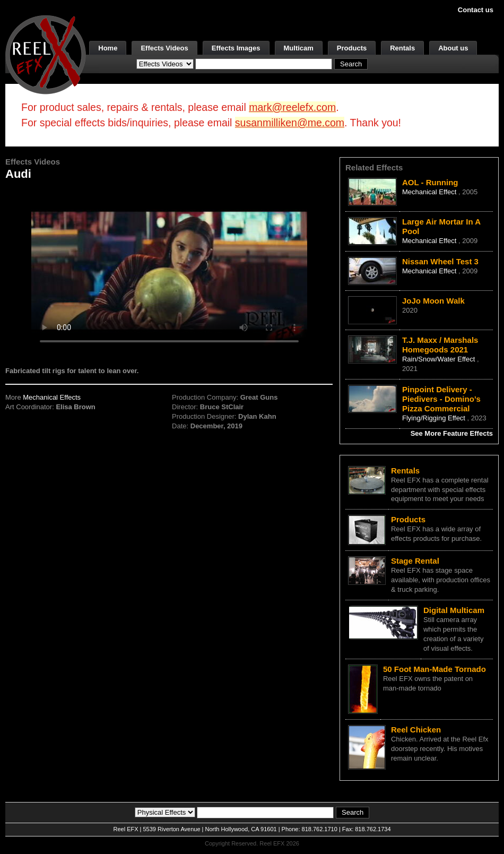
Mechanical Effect (430, 192)
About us (453, 48)
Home (108, 48)
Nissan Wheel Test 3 (440, 261)
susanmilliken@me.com (290, 123)
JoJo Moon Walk (433, 301)
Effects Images (236, 48)
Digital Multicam (454, 610)
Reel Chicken (416, 730)
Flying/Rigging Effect (435, 418)
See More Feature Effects (452, 433)
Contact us (476, 10)
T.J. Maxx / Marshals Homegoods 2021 (440, 345)
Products (352, 48)
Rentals (402, 48)
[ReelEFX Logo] (46, 54)
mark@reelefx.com (292, 107)
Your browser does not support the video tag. (169, 270)
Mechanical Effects (52, 397)
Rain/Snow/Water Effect (440, 359)
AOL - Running (430, 182)
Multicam (299, 48)
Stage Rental (415, 561)
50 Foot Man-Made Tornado (435, 669)
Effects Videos (164, 48)
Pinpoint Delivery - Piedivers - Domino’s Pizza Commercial (441, 399)
